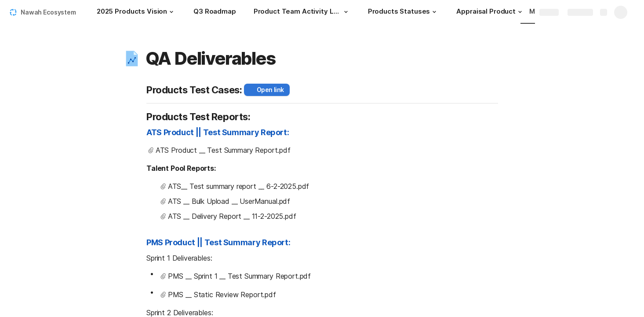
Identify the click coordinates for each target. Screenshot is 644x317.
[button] (171, 12)
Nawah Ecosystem (48, 12)
